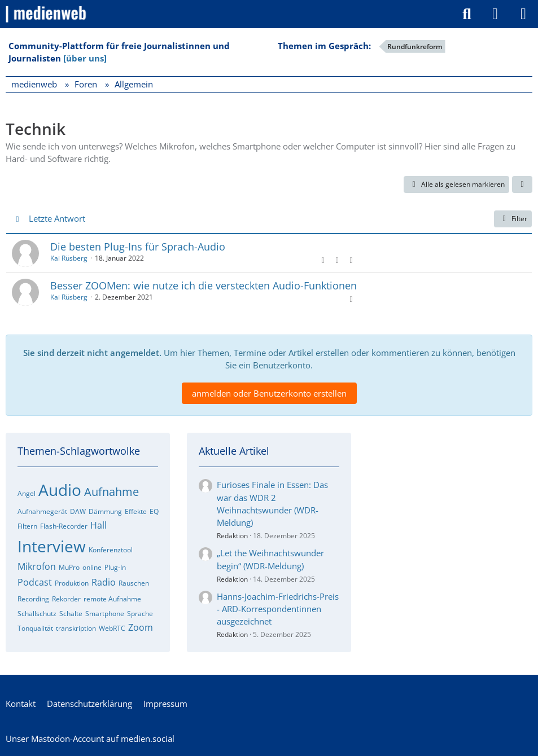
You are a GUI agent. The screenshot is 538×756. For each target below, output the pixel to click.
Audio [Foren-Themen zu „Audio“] (60, 490)
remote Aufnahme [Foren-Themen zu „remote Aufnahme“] (112, 599)
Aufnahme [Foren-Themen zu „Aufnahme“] (111, 492)
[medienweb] (47, 14)
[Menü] (523, 14)
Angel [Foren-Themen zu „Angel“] (27, 493)
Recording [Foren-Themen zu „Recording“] (33, 599)
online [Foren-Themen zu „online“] (92, 567)
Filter (513, 219)
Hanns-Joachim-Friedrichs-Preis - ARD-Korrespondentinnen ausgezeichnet (278, 609)
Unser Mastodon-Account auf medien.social (90, 739)
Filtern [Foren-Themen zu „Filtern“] (27, 526)
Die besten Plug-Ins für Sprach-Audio (138, 247)
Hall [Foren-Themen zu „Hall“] (99, 525)
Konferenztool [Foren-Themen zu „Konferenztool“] (111, 550)
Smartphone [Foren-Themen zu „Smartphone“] (105, 614)
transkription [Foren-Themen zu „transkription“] (76, 628)
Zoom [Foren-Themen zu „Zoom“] (141, 627)
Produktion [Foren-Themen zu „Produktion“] (72, 583)
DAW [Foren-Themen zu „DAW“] (78, 511)
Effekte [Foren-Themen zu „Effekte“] (136, 511)
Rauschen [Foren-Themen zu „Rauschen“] (134, 583)
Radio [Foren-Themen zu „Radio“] (104, 582)
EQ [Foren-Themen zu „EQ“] (154, 511)
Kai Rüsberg (69, 258)
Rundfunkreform (415, 47)
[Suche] (467, 14)
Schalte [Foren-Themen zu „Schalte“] (71, 614)
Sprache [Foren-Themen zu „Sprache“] (140, 614)
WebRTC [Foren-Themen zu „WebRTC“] (112, 628)
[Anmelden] (495, 14)
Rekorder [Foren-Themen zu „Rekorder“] (66, 599)
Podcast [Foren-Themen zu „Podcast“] (35, 582)
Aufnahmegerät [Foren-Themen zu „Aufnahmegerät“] (42, 511)
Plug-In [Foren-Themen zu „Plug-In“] (115, 567)
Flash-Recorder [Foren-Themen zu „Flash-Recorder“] (64, 526)
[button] (522, 184)
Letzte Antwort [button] (57, 218)
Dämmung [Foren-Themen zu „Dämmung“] (105, 511)
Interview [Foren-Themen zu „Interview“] (52, 546)
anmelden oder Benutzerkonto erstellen (269, 393)
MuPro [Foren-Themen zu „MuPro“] (69, 567)
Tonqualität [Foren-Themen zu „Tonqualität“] (35, 628)
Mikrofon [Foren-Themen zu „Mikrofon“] (37, 566)
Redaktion (232, 536)
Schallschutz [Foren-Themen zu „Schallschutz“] (37, 614)
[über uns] (85, 58)
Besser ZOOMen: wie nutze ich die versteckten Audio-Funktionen (204, 285)
